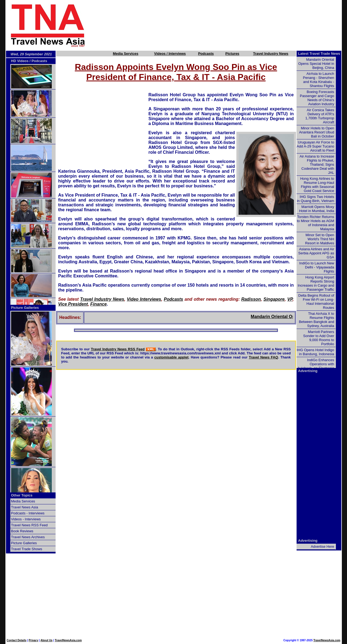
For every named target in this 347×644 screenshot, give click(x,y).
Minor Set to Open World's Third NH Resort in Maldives (320, 239)
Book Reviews (22, 531)
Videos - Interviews (26, 519)
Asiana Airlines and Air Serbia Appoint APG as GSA (316, 253)
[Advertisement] (223, 25)
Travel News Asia (25, 507)
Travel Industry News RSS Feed (118, 349)
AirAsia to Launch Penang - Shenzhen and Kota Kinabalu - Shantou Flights (319, 80)
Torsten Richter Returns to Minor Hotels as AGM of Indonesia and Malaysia (315, 223)
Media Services (126, 54)
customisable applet (171, 357)
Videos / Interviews (170, 54)
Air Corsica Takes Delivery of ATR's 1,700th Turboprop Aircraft (320, 116)
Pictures (232, 54)
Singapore (274, 299)
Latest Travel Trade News (319, 54)
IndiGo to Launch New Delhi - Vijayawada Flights (317, 267)
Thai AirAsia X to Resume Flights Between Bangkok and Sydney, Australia (316, 320)
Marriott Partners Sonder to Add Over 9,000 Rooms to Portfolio (319, 338)
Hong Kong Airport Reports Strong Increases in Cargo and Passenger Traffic (316, 283)
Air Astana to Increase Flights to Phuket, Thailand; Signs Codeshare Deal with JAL (317, 164)
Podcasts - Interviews (28, 513)
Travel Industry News (271, 54)
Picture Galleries (25, 308)
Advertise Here (323, 547)
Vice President (73, 304)
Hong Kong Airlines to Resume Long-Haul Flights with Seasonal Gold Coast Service (317, 185)
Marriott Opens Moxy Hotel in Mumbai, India (317, 209)
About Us (46, 640)
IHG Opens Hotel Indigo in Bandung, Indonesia (315, 352)
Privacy (34, 640)
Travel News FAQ (264, 357)
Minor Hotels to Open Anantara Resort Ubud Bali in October (317, 132)
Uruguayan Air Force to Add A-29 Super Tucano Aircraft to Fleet (315, 146)
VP (290, 299)
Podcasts (206, 54)
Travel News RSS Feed (29, 525)
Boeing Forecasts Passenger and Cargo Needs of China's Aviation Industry (317, 98)
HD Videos (20, 61)
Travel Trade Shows (27, 549)
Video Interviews (144, 299)
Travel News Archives (28, 537)
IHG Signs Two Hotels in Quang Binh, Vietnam (315, 199)
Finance (98, 304)
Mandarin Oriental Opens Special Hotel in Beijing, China (316, 64)
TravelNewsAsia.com (68, 640)
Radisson (251, 299)
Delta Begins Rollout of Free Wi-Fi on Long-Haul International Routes (316, 302)
